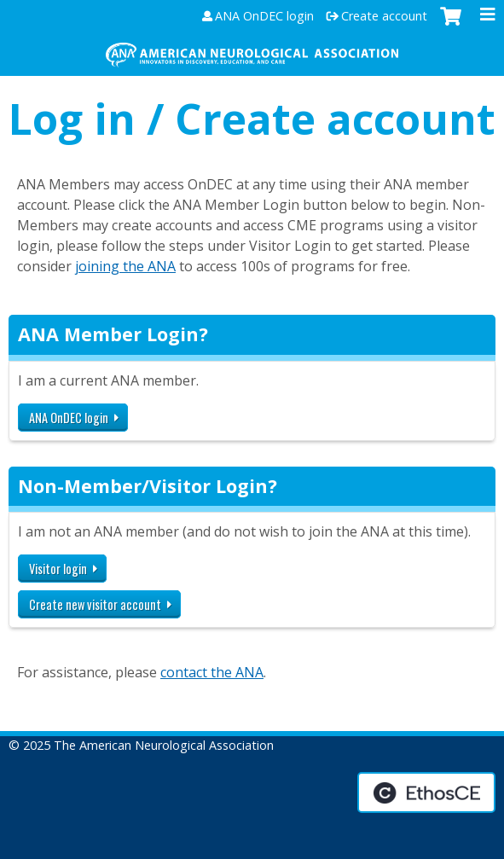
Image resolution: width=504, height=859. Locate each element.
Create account (384, 16)
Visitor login (58, 569)
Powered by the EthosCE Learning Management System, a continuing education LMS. (426, 792)
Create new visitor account (95, 604)
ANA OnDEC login (264, 16)
